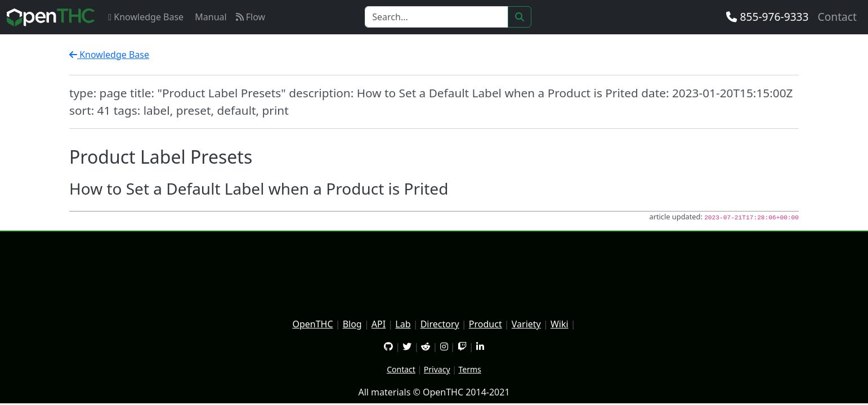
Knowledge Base (146, 17)
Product (486, 324)
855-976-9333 (767, 17)
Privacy (437, 369)
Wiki (560, 324)
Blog (352, 324)
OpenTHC (312, 324)
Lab (403, 324)
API (379, 324)
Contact (837, 17)
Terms (470, 369)
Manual (210, 17)
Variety (526, 324)
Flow (251, 17)
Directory (440, 324)
